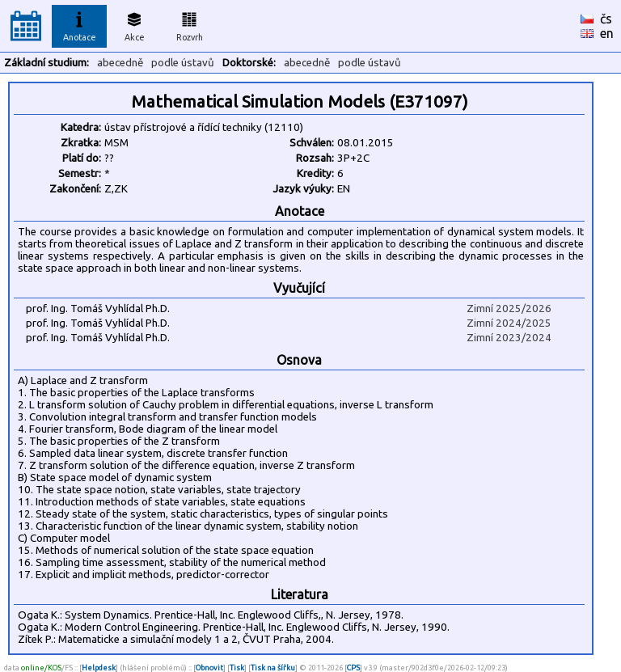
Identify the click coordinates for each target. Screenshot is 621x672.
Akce (134, 24)
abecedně (120, 63)
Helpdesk (99, 668)
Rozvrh (190, 24)
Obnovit (209, 668)
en (607, 33)
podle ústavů (183, 63)
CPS (353, 668)
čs (606, 19)
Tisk (237, 668)
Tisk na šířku (273, 668)
